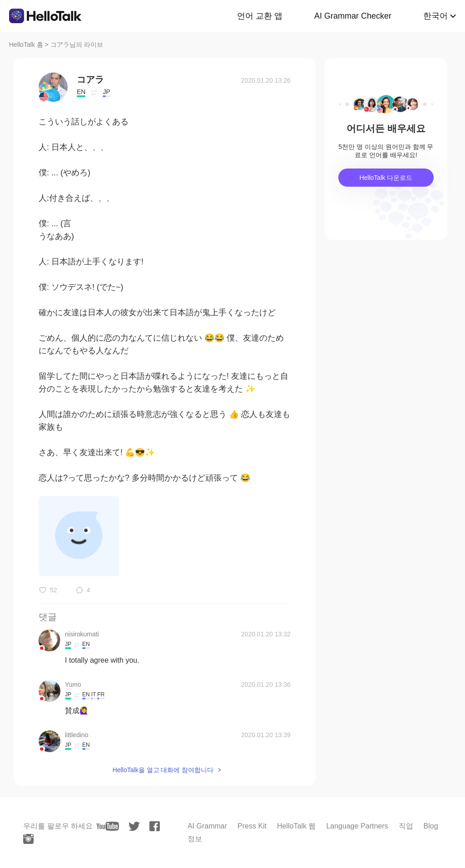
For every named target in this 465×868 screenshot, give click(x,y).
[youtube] (108, 826)
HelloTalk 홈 (26, 45)
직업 (406, 826)
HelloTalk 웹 (296, 826)
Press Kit (252, 826)
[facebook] (155, 826)
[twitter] (134, 826)
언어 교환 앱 (260, 16)
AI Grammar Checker (353, 16)
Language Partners (357, 826)
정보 (195, 839)
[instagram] (28, 839)
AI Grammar (207, 826)
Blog (431, 826)
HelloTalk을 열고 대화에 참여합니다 (163, 770)
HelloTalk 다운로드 (386, 178)
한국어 (435, 16)
